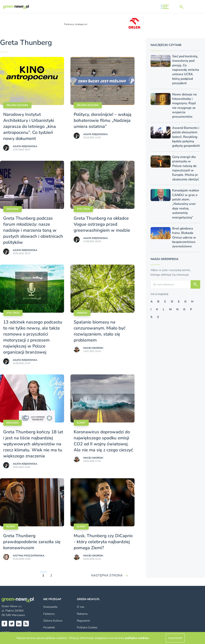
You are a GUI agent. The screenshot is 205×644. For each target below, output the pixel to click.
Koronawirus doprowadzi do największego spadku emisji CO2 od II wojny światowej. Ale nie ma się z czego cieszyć (103, 441)
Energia (82, 313)
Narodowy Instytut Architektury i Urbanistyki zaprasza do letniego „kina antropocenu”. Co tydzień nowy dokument (30, 126)
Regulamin (83, 621)
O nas (81, 607)
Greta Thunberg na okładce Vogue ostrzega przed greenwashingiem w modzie (102, 224)
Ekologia (13, 209)
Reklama (82, 614)
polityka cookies (137, 638)
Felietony (49, 614)
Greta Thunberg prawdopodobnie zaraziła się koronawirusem (32, 542)
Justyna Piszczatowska (29, 556)
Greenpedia (50, 607)
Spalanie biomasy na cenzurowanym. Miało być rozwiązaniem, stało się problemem (99, 331)
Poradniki (49, 627)
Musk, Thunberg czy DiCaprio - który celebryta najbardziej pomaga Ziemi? (103, 542)
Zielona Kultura (53, 621)
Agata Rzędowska (25, 146)
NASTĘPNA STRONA (107, 575)
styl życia (83, 209)
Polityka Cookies (87, 627)
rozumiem (175, 638)
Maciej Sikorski (93, 348)
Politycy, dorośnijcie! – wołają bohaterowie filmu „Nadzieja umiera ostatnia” (102, 120)
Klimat (81, 423)
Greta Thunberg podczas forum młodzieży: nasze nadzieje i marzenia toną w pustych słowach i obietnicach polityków (33, 230)
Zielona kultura (17, 105)
